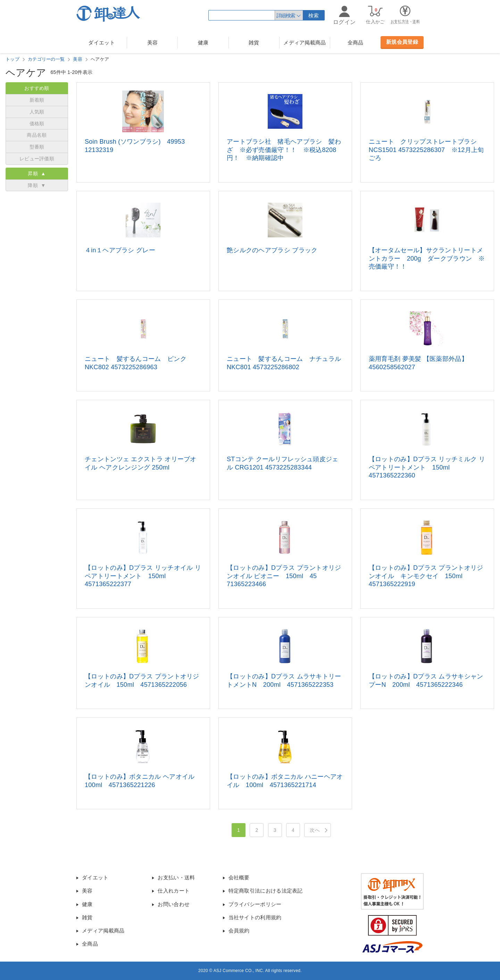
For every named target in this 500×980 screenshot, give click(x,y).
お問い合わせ (174, 904)
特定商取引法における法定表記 (266, 891)
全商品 (356, 43)
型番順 (37, 147)
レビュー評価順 (37, 159)
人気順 (37, 112)
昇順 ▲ (37, 174)
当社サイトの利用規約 (255, 917)
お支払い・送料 (176, 877)
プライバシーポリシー (255, 904)
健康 (203, 43)
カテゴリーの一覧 (46, 59)
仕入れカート (174, 891)
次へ (315, 830)
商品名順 (37, 135)
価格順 (37, 124)
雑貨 (254, 43)
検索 (314, 15)
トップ (12, 59)
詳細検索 (286, 15)
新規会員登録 (402, 42)
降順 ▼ (37, 185)
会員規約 (239, 931)
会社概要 (239, 877)
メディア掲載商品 (305, 43)
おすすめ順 (37, 88)
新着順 (37, 100)
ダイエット (102, 43)
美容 (153, 43)
